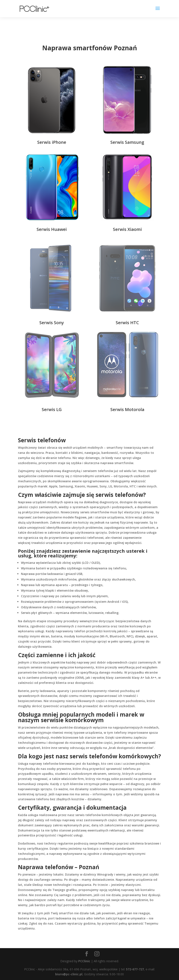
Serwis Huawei (52, 229)
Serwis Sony (52, 323)
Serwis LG (52, 409)
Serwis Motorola (127, 409)
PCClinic (84, 961)
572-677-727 (135, 969)
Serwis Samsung (127, 142)
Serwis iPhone (52, 142)
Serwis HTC (127, 323)
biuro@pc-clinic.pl (69, 974)
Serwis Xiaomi (127, 229)
